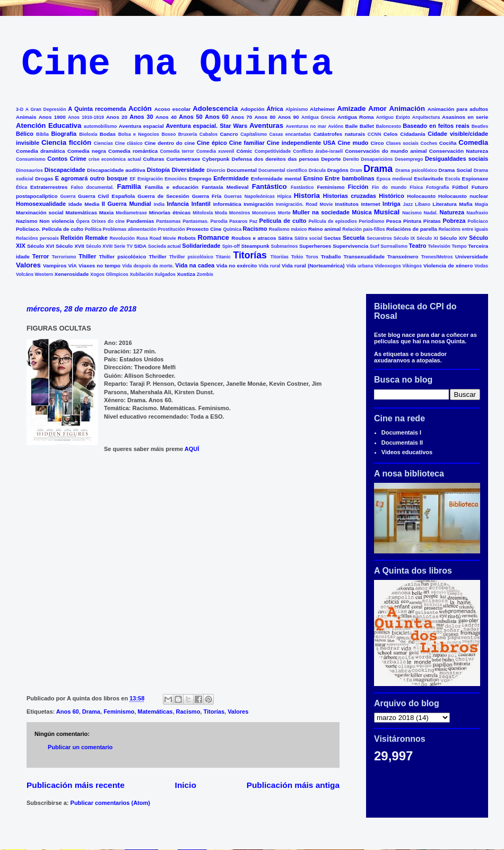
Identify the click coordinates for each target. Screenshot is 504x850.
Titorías (250, 255)
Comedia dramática (41, 151)
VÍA (73, 266)
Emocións (176, 179)
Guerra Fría (207, 196)
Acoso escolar (173, 109)
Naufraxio (477, 213)
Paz (253, 221)
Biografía (64, 134)
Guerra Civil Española (106, 196)
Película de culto (283, 221)
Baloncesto (388, 126)
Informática (227, 204)
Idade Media (84, 204)
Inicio (186, 785)
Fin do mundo (389, 187)
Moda (221, 213)
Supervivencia (350, 246)
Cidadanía (412, 134)
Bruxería (188, 134)
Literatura (445, 204)
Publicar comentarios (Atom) (110, 803)
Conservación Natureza (459, 151)
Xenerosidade (72, 274)
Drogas (44, 179)
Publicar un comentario (80, 747)
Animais (26, 117)
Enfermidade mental (276, 179)
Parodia (219, 221)
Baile (352, 126)
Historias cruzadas (350, 196)
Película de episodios (332, 221)
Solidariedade (201, 246)
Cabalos (208, 134)
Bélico (25, 134)
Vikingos (412, 266)
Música (362, 212)
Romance (214, 237)
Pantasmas (168, 221)
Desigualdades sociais (457, 159)
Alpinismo (297, 109)
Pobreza (454, 221)
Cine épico (212, 143)
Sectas (333, 238)
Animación (407, 109)
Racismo (255, 229)
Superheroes (315, 246)
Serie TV (123, 246)
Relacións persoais (37, 238)
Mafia (466, 204)
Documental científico (283, 170)
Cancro (229, 134)
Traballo (331, 257)
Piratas (432, 221)
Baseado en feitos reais (436, 126)
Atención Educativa (49, 125)
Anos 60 (216, 117)
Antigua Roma (355, 117)
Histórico (392, 196)
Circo (377, 143)
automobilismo (101, 126)
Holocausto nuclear (463, 196)
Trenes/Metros (437, 257)
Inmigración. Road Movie (305, 204)
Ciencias (103, 143)
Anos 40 (166, 117)
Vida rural (270, 266)
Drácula (317, 170)
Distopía (158, 170)
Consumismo (31, 159)
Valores (28, 265)
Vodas (481, 266)
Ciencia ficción (66, 142)
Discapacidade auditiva (116, 170)
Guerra (68, 196)
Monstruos (264, 213)
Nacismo (412, 213)
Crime (78, 159)
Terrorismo (64, 257)
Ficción (358, 187)
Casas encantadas (290, 134)
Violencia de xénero (448, 266)
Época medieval (394, 179)
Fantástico (270, 187)
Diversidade (188, 170)
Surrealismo (394, 246)
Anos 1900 (52, 117)
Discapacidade (65, 170)
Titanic (223, 257)
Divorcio (216, 170)
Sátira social (309, 238)
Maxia (106, 212)
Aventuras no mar (306, 126)
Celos (391, 134)
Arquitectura (426, 117)
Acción (140, 109)
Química (232, 229)
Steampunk (255, 246)
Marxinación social (40, 212)
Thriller (157, 257)
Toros (312, 257)
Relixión (72, 238)
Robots (187, 238)
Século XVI (41, 246)
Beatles (480, 126)
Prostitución (171, 229)
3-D (20, 109)
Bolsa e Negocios (139, 134)
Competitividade (273, 151)
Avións (336, 126)
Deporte (331, 159)
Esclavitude (428, 179)
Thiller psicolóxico (123, 257)
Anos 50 (190, 117)
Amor (377, 109)
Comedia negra (87, 151)
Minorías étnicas (170, 212)
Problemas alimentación (130, 229)
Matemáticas (81, 212)
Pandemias (140, 221)
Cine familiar (247, 143)
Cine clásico (128, 143)
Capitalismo (254, 134)
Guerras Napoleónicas (249, 196)
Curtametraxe (183, 159)
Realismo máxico (288, 229)
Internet (370, 204)
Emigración (150, 179)
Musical (387, 212)
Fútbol (460, 187)
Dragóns (338, 170)
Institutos (347, 204)
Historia (307, 196)
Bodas (108, 134)
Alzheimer (322, 109)
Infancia (178, 204)
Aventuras (266, 125)
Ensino (313, 178)
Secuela (354, 238)
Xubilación (141, 274)
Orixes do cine (108, 221)
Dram (356, 170)
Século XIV (454, 238)
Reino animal (325, 229)
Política (93, 229)
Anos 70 (241, 117)
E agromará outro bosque (92, 178)
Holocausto (421, 196)
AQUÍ (192, 449)
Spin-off (231, 246)
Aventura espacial (141, 126)
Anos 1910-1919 (86, 117)
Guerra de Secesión (163, 196)
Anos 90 (289, 117)
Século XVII (70, 246)
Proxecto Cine (204, 229)
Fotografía (437, 187)
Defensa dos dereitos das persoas (276, 159)
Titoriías (280, 257)
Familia (129, 187)
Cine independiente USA (301, 143)
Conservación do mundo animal (386, 151)
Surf (375, 246)
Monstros (240, 213)
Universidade (472, 257)
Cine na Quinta (177, 64)
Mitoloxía (203, 213)
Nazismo (27, 221)
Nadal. (430, 213)
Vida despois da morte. (148, 266)
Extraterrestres (49, 187)
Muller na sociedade (321, 212)
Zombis (205, 274)
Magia (481, 204)
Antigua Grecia (318, 117)
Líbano (423, 204)
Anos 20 (117, 117)
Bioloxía (88, 134)
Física (416, 187)
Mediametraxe (131, 213)
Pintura (412, 221)
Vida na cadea (195, 265)
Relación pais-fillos (363, 229)
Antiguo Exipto (393, 117)
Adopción (253, 109)
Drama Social (455, 170)
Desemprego (409, 159)
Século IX (404, 238)
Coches (429, 143)
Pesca (394, 221)
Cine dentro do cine (170, 143)
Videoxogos (388, 266)
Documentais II (402, 443)
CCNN (374, 134)
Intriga (392, 204)
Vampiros (55, 266)
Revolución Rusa (129, 238)
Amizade (351, 109)
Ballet (367, 126)
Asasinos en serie (465, 117)
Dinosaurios (29, 170)
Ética (21, 187)
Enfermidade (231, 178)
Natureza (452, 212)
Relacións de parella (412, 229)
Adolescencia (215, 109)
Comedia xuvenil (215, 151)
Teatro (418, 246)
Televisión (439, 246)
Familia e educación (172, 187)
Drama (378, 169)
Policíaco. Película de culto (50, 229)
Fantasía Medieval (225, 187)
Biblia (42, 134)
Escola (453, 179)
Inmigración (258, 204)
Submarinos (285, 246)
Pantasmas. (195, 221)
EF (132, 179)
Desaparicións (377, 159)
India (159, 204)
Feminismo (331, 187)
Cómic (244, 151)
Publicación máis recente (76, 785)
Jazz (408, 204)
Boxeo (168, 134)
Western (44, 274)
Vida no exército (237, 266)
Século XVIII (99, 246)
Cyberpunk (216, 159)
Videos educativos (407, 452)
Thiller (87, 256)
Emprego (200, 179)
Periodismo (371, 221)
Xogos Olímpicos (109, 274)
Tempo (459, 246)
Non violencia (57, 221)
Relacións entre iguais (463, 229)
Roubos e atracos (254, 238)
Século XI (427, 238)
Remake (97, 238)
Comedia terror (177, 151)
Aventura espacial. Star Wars (207, 126)
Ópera (82, 221)
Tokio (297, 257)
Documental (242, 170)
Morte (284, 213)
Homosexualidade (41, 204)
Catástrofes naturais (339, 134)
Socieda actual (164, 246)
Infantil (201, 204)
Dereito (351, 159)
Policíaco (478, 221)
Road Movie (163, 238)
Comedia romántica (133, 151)
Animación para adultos (458, 109)
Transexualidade (364, 257)
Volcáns (25, 274)
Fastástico (302, 187)
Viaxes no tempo (99, 266)
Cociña (448, 143)
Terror (41, 256)
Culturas (154, 159)
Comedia (473, 142)
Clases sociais (402, 143)
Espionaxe (475, 179)
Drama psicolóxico (416, 170)
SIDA (141, 246)
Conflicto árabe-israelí (318, 151)
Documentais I (401, 432)
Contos (57, 159)
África (275, 109)
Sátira (285, 238)
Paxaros (238, 221)
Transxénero (403, 257)
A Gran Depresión (46, 109)
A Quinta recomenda (97, 109)
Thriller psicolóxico (191, 257)
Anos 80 (265, 117)
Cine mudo (353, 143)
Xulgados (165, 274)
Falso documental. (93, 187)
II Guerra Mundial (127, 204)
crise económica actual (115, 159)
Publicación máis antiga (293, 785)
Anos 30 (141, 117)
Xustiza (186, 274)
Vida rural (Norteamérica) (313, 266)
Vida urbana (360, 266)
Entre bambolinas (349, 178)
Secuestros (379, 238)
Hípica (284, 196)
